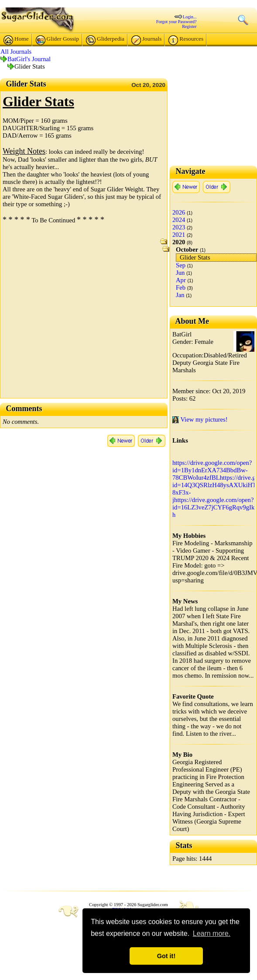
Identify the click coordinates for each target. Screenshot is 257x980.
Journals (146, 40)
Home (16, 40)
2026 (179, 212)
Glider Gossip (57, 40)
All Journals (16, 52)
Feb (181, 287)
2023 (179, 227)
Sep (181, 265)
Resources (186, 40)
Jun (180, 273)
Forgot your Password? (176, 22)
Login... (190, 17)
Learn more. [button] (212, 933)
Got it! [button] (166, 956)
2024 (179, 220)
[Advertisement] (82, 314)
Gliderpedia (105, 40)
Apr (181, 280)
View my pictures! (200, 419)
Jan (180, 295)
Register (189, 26)
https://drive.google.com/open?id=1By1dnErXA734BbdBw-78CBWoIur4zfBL (212, 470)
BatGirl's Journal (29, 59)
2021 (179, 235)
